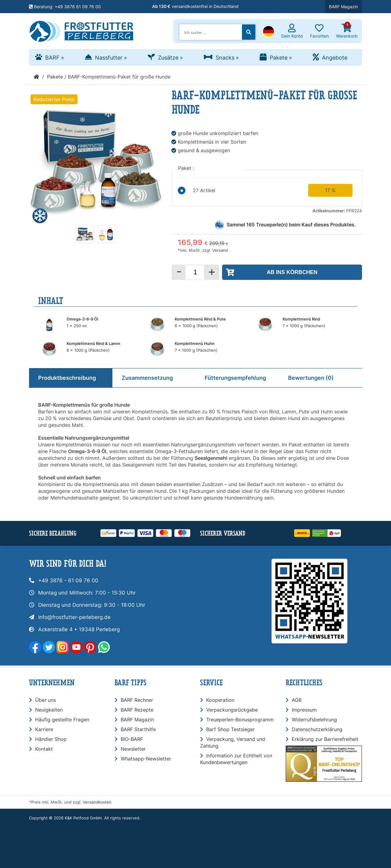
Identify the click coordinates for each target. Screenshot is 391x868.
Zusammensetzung (147, 378)
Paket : (187, 168)
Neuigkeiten (49, 710)
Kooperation (220, 700)
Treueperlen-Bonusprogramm (240, 720)
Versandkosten (97, 802)
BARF (55, 58)
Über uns (46, 700)
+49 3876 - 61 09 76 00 (68, 580)
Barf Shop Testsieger (230, 729)
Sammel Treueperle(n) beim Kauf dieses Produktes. (291, 225)
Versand (220, 250)
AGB (297, 700)
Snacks (227, 58)
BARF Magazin (343, 7)
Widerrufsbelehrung (314, 720)
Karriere (44, 729)
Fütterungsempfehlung (235, 378)
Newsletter (133, 749)
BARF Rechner (137, 700)
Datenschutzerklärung (317, 729)
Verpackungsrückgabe (232, 710)
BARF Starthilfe (138, 729)
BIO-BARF (132, 739)
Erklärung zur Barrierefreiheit (325, 739)
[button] (269, 32)
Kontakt (44, 749)
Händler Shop (51, 739)
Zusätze (170, 58)
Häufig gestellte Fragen (62, 720)
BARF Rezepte (137, 710)
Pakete (281, 58)
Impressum (304, 710)
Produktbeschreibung (67, 378)
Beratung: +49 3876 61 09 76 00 (65, 7)
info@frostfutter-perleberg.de (74, 617)
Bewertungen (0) (311, 378)
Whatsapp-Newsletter (146, 759)
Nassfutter (111, 58)
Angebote (335, 58)
